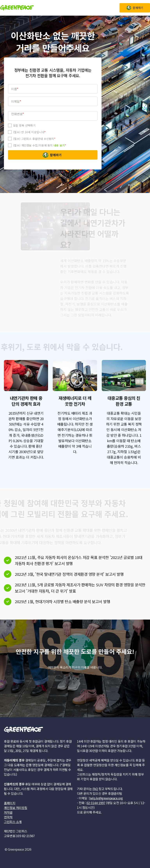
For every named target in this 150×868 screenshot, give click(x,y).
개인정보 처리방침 (16, 808)
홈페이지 (10, 803)
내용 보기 (59, 145)
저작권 (8, 812)
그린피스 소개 (13, 822)
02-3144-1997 (96, 803)
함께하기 (56, 155)
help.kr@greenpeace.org (106, 798)
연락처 (8, 817)
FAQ (95, 789)
